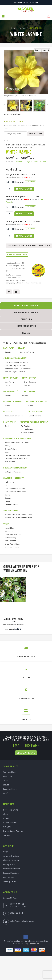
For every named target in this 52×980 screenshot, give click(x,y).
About (6, 814)
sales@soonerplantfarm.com (22, 920)
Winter (7, 501)
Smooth (8, 352)
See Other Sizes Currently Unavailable (29, 245)
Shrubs (6, 784)
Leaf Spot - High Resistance (15, 365)
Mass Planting (10, 537)
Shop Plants (22, 27)
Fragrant (27, 385)
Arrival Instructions (11, 855)
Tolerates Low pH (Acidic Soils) (16, 458)
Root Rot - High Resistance (15, 371)
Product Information (12, 868)
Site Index (7, 835)
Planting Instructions (12, 860)
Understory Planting (13, 547)
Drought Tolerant (11, 448)
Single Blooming (30, 381)
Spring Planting (27, 429)
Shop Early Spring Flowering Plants (21, 144)
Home (13, 27)
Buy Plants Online (11, 809)
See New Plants (10, 772)
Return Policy (9, 877)
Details (27, 176)
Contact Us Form (10, 897)
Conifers (7, 793)
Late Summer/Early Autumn (15, 491)
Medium (8, 395)
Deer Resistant (35, 415)
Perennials (8, 776)
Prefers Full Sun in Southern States (18, 517)
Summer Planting (28, 432)
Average (8, 445)
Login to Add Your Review (36, 161)
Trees (6, 780)
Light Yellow (9, 381)
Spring (7, 494)
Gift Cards (7, 826)
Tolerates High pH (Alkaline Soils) (18, 455)
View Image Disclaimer (13, 113)
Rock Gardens (10, 540)
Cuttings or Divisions (13, 471)
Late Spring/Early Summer (15, 488)
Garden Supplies (10, 822)
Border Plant (10, 531)
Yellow (7, 385)
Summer (8, 498)
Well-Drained (10, 461)
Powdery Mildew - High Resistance (18, 368)
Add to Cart (26, 188)
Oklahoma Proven (27, 352)
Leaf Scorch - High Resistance (16, 362)
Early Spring (9, 482)
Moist (7, 452)
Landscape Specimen (13, 534)
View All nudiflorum (24, 147)
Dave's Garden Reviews (13, 831)
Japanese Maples (10, 788)
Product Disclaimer (11, 872)
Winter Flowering (11, 504)
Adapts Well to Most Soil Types (17, 442)
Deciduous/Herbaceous (14, 415)
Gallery (6, 818)
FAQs (5, 851)
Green (26, 395)
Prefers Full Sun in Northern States (18, 514)
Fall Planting (26, 425)
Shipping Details (10, 881)
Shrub (7, 425)
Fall (6, 485)
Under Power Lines (12, 543)
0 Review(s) (20, 161)
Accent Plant (10, 527)
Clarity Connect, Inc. (31, 943)
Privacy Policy (9, 864)
